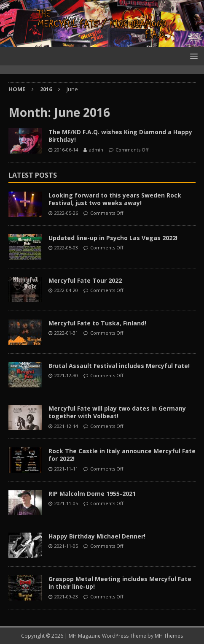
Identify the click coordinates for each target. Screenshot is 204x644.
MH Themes (169, 636)
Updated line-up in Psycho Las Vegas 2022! (113, 238)
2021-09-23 (66, 597)
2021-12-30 (66, 375)
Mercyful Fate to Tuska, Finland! (97, 323)
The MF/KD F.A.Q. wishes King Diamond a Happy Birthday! (120, 136)
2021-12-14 (66, 426)
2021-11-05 (66, 503)
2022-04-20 (66, 290)
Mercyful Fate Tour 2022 (85, 280)
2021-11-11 (66, 469)
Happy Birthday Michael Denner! (97, 536)
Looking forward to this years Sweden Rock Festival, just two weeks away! (115, 199)
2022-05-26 (66, 213)
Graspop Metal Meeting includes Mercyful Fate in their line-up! (120, 583)
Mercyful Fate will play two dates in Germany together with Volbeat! (117, 412)
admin (96, 150)
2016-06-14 (66, 150)
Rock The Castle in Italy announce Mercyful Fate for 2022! (122, 455)
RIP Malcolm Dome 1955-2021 (92, 494)
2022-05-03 (66, 248)
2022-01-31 (66, 333)
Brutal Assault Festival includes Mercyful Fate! (119, 366)
